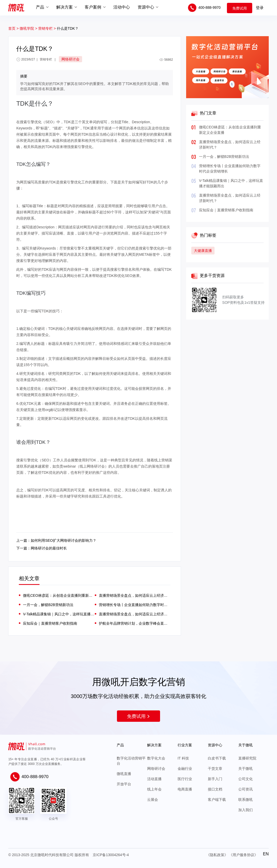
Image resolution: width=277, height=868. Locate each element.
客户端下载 (217, 800)
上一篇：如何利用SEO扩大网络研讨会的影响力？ (56, 540)
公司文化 (246, 779)
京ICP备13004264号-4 (111, 855)
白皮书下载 (217, 758)
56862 (166, 60)
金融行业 (185, 769)
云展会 (153, 800)
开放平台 (124, 784)
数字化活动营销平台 (131, 761)
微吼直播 (124, 774)
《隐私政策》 (217, 855)
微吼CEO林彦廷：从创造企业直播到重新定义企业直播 (59, 595)
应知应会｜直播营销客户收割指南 (226, 210)
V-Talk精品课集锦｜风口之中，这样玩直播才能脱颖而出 (59, 614)
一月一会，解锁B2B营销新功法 (224, 157)
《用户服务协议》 (243, 855)
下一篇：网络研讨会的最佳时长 (42, 548)
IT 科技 (183, 758)
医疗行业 (185, 779)
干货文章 (215, 769)
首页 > (13, 28)
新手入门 (215, 779)
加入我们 (246, 810)
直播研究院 (247, 758)
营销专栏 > (48, 28)
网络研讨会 (156, 769)
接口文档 (215, 789)
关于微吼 (246, 769)
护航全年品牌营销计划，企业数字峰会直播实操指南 (135, 623)
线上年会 (154, 789)
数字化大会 (156, 758)
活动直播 (154, 779)
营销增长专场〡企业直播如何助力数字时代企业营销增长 (135, 605)
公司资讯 (246, 789)
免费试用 (240, 8)
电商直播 (185, 789)
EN (266, 854)
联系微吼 (246, 800)
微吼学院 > (28, 28)
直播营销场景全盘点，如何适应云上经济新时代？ (135, 595)
